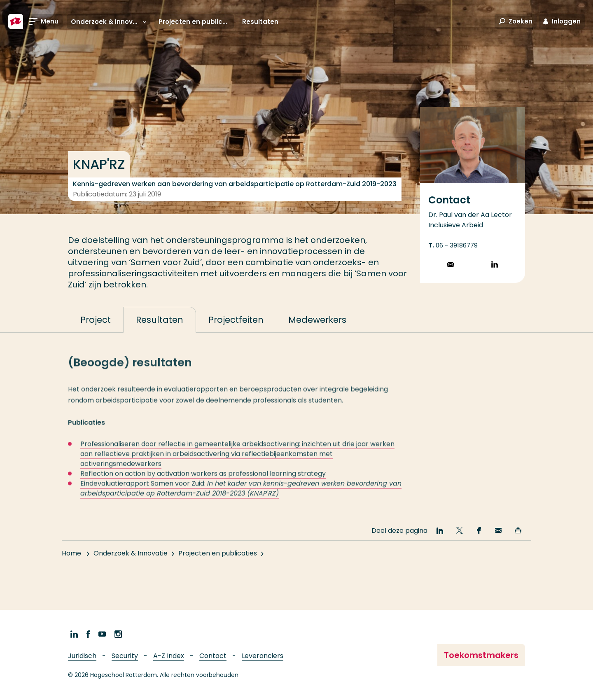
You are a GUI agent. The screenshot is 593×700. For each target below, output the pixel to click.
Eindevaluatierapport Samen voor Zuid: (241, 496)
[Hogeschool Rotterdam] (16, 21)
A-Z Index (169, 656)
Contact (213, 656)
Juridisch (82, 656)
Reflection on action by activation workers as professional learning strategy (203, 481)
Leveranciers (263, 656)
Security (125, 656)
